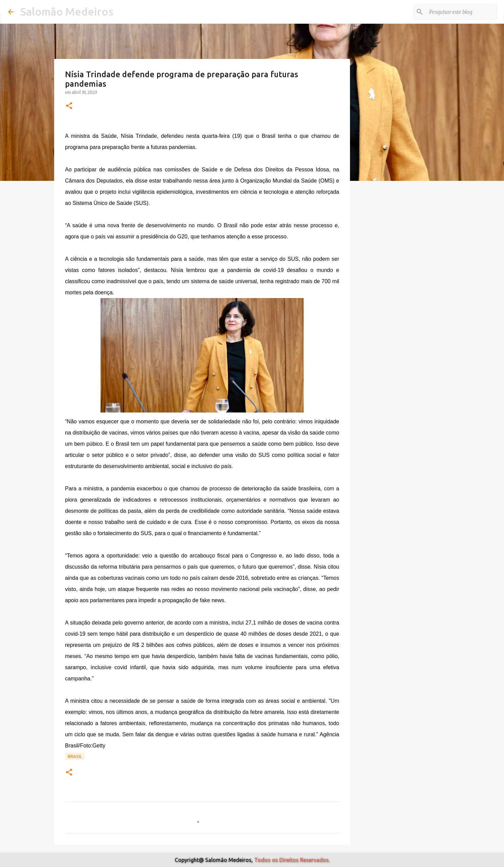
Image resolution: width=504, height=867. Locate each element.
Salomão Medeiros (67, 12)
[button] (69, 106)
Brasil (75, 756)
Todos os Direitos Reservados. (292, 860)
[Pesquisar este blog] (462, 12)
